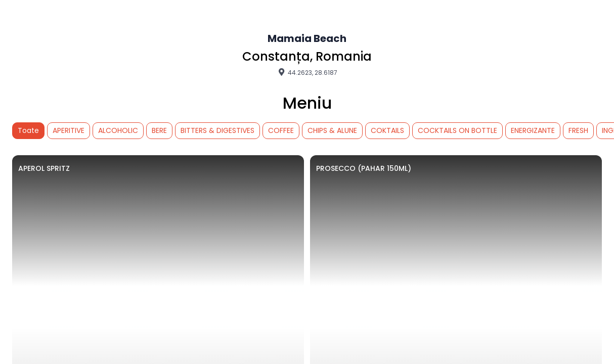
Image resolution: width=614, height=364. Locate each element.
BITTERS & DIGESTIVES (217, 130)
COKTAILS (387, 130)
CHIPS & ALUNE (332, 130)
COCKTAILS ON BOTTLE (457, 130)
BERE (159, 130)
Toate (28, 130)
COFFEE (281, 130)
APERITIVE (69, 130)
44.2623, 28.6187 (307, 72)
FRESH (578, 130)
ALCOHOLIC (118, 130)
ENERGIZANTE (533, 130)
